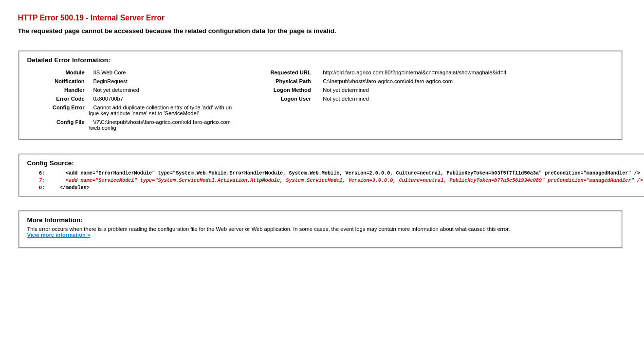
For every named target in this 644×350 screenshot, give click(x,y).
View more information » (58, 239)
